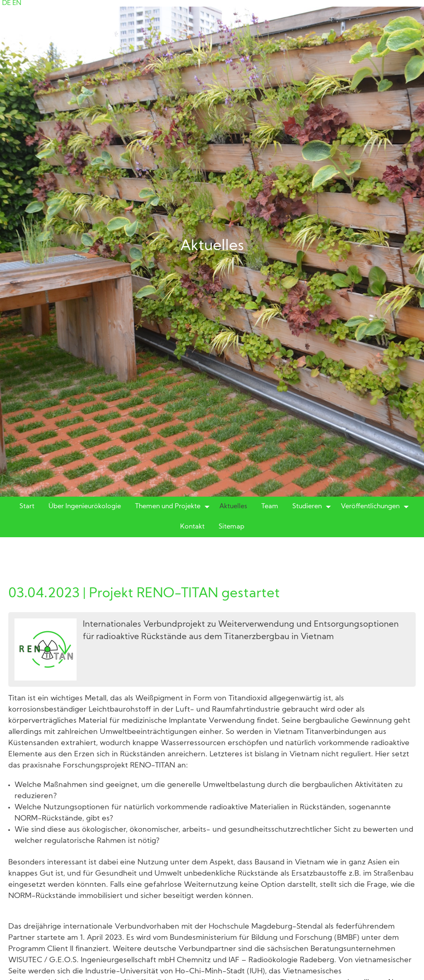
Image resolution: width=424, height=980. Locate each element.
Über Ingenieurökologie (85, 507)
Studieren (307, 507)
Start (27, 507)
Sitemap (231, 527)
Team (270, 507)
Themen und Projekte (168, 507)
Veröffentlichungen (370, 507)
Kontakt (192, 527)
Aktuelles (233, 507)
